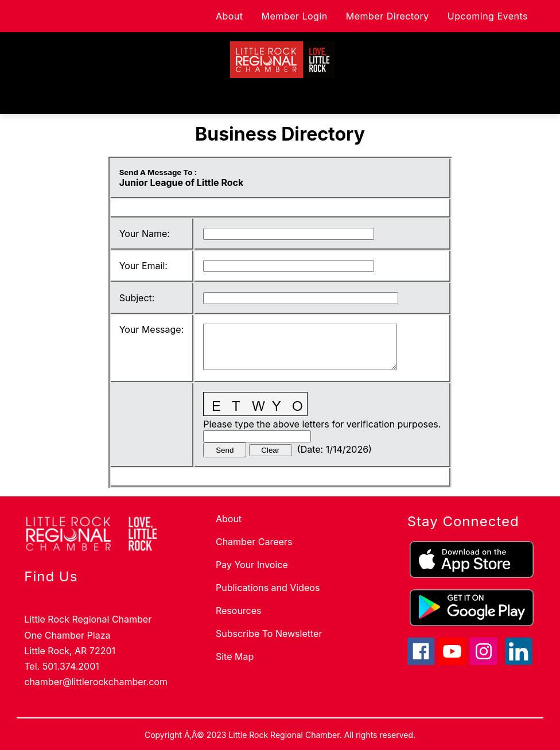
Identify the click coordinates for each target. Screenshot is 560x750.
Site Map (235, 656)
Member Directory (388, 16)
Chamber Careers (254, 542)
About (230, 16)
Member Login (295, 16)
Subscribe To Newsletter (269, 634)
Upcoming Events (488, 16)
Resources (239, 611)
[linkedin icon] (519, 662)
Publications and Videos (268, 588)
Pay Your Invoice (252, 565)
